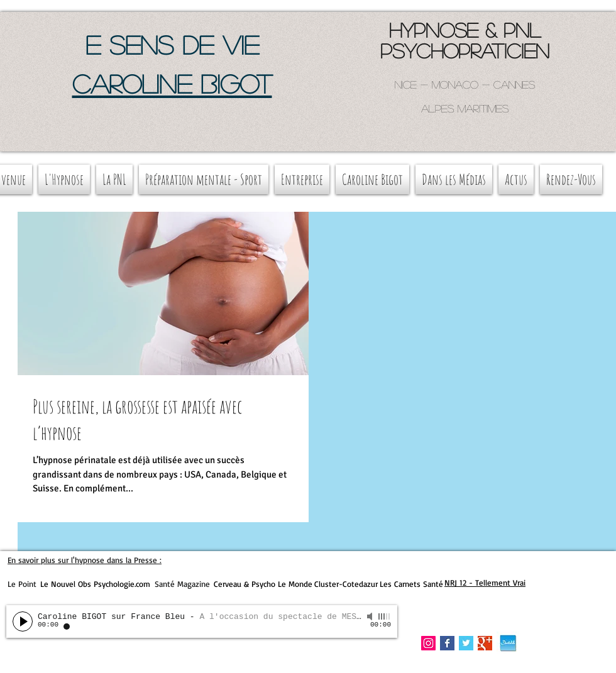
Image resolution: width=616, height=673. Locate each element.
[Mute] (371, 616)
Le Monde (295, 584)
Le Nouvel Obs (66, 584)
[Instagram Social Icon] (428, 643)
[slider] (385, 616)
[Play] (23, 621)
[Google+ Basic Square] (485, 643)
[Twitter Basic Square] (466, 643)
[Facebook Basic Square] (447, 643)
